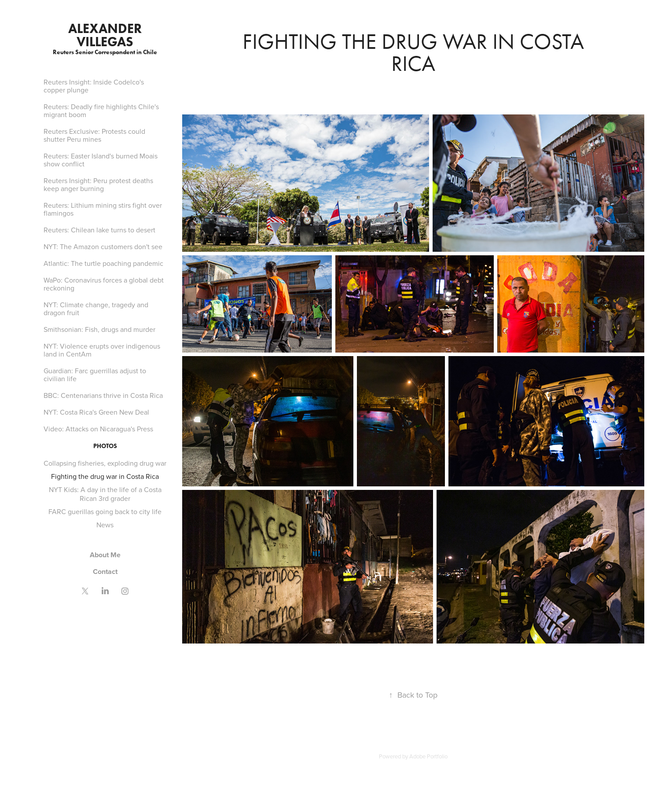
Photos (105, 446)
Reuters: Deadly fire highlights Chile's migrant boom (101, 110)
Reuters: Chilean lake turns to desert (99, 230)
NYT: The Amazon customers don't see (103, 246)
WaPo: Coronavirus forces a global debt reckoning (104, 284)
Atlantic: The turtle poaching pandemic (103, 263)
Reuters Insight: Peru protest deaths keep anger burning (98, 184)
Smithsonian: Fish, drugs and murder (99, 329)
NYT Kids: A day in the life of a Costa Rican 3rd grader (105, 494)
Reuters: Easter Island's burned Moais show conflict (101, 160)
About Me (105, 555)
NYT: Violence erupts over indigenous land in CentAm (102, 350)
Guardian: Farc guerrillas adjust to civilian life (95, 375)
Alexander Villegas (106, 35)
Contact (105, 572)
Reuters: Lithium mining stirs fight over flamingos (103, 209)
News (105, 525)
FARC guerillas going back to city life (105, 511)
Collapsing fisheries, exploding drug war (105, 463)
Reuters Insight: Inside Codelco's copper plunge (94, 86)
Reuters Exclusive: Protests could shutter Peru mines (94, 135)
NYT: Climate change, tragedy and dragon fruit (96, 309)
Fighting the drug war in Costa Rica (105, 476)
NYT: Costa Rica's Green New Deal (96, 412)
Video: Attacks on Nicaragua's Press (98, 429)
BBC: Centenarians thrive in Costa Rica (103, 395)
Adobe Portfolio (428, 756)
